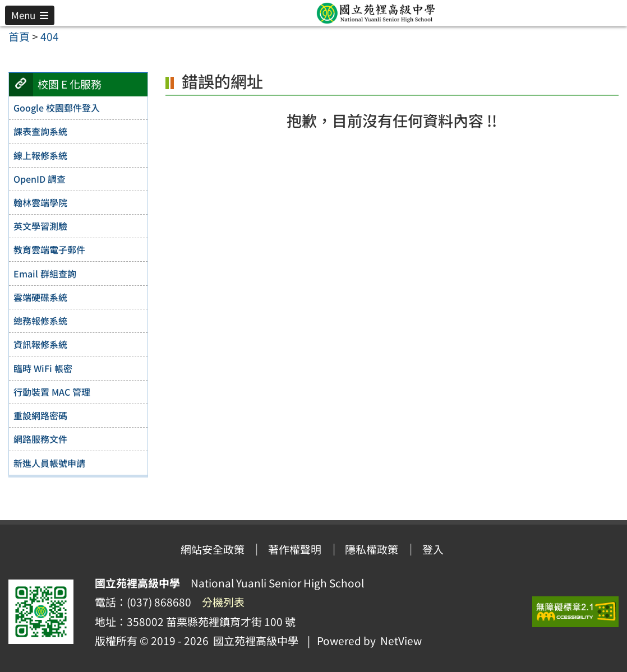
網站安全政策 (213, 549)
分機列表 (223, 602)
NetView (401, 641)
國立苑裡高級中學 (253, 641)
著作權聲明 (295, 549)
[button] (30, 15)
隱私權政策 (372, 549)
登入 (433, 549)
